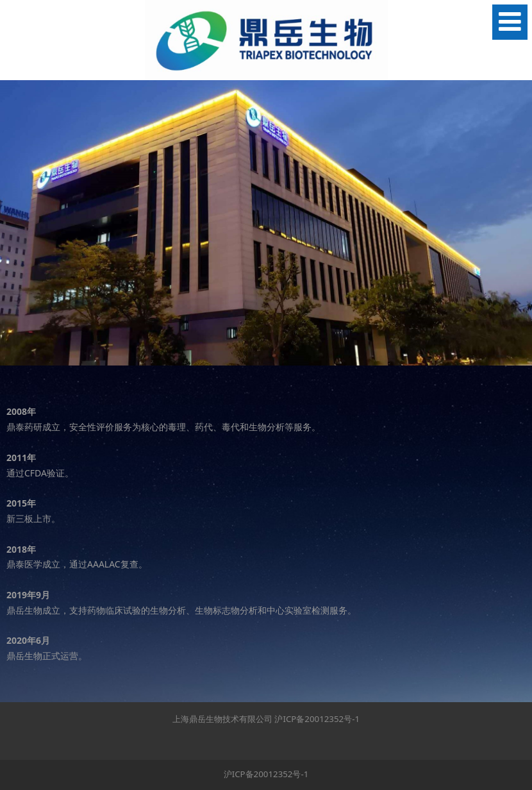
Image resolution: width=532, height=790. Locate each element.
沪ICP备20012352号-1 (317, 719)
